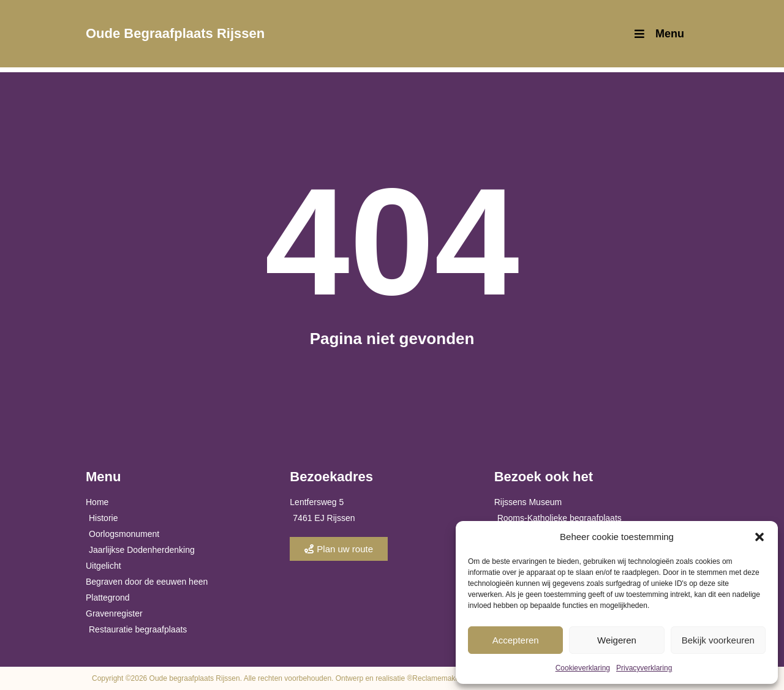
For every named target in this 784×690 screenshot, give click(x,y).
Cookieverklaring (583, 668)
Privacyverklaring (644, 668)
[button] (759, 537)
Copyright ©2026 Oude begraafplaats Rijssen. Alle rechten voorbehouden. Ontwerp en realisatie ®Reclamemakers (279, 678)
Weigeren (617, 640)
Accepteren (516, 640)
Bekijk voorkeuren (718, 640)
